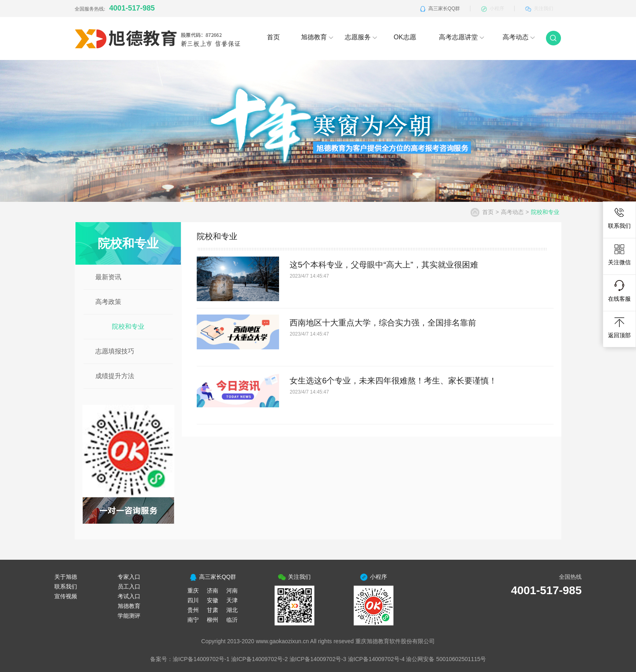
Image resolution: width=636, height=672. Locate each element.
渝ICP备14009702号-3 (318, 659)
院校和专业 (128, 326)
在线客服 (619, 291)
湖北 (232, 610)
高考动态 (519, 37)
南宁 (193, 620)
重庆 (193, 591)
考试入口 (129, 596)
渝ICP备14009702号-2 (260, 659)
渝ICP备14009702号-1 (201, 659)
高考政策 (108, 302)
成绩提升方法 (115, 376)
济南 (213, 591)
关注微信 (619, 255)
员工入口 (129, 586)
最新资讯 (108, 277)
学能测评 (129, 616)
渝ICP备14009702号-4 (376, 659)
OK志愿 (405, 37)
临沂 (232, 620)
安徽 (213, 600)
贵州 (193, 610)
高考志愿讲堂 (462, 37)
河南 (232, 591)
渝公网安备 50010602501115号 (446, 659)
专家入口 (129, 577)
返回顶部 (619, 327)
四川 (193, 600)
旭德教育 (317, 37)
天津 (232, 600)
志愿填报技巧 (115, 351)
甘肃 (213, 610)
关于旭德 (66, 577)
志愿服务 (361, 37)
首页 (273, 37)
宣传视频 (66, 596)
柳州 (213, 620)
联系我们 (619, 218)
